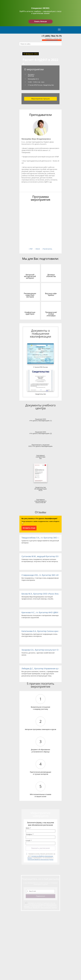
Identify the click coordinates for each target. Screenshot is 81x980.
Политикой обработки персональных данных (40, 859)
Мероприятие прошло (41, 99)
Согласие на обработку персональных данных (40, 905)
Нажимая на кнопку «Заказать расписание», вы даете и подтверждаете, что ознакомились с (41, 857)
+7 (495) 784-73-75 (52, 36)
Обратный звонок (52, 40)
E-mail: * (29, 841)
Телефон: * (30, 834)
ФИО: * (28, 828)
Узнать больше (40, 21)
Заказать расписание (40, 848)
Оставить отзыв (29, 528)
